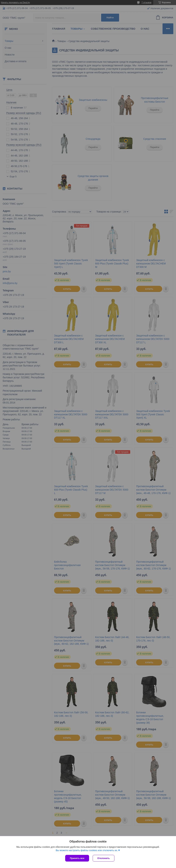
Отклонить (104, 858)
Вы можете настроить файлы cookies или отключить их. (87, 850)
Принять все (77, 858)
